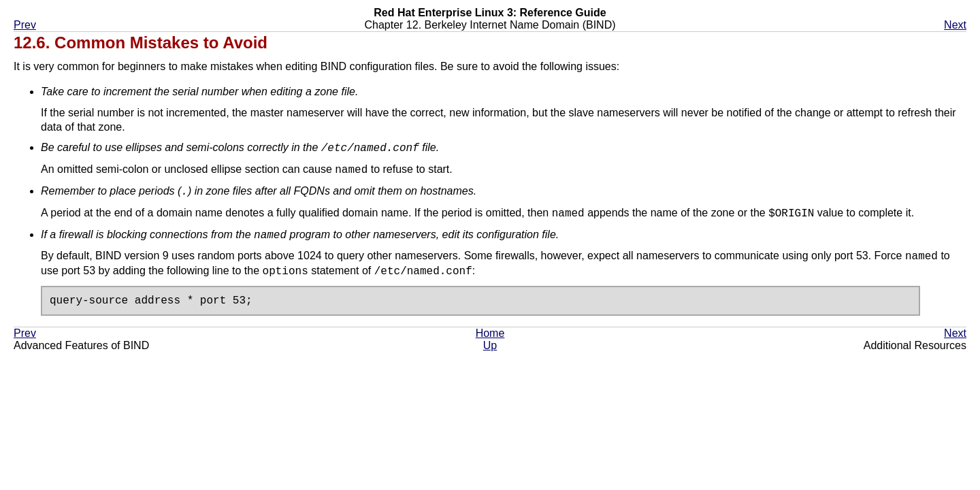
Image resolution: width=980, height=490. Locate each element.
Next (955, 25)
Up (490, 346)
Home (490, 334)
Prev (25, 25)
